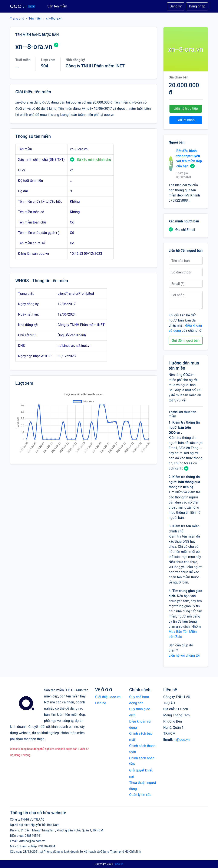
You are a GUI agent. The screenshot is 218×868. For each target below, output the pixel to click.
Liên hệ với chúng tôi (184, 655)
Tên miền (35, 18)
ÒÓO (23, 6)
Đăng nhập (197, 6)
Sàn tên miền (57, 6)
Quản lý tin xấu (140, 795)
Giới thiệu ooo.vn (108, 697)
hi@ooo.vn (181, 740)
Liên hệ (101, 703)
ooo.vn (119, 864)
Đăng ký (176, 6)
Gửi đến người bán (186, 341)
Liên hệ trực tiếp (186, 109)
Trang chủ (17, 18)
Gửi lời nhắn (186, 120)
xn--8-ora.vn (54, 18)
